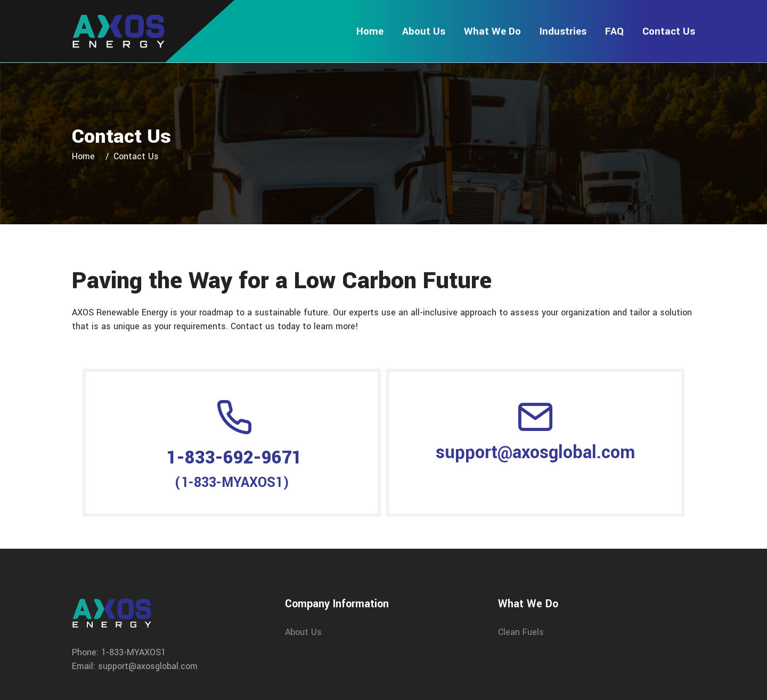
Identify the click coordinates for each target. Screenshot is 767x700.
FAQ (614, 31)
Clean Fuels (521, 632)
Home (370, 31)
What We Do (492, 31)
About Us (424, 31)
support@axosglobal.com (535, 453)
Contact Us (669, 31)
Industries (563, 31)
